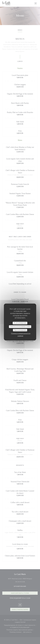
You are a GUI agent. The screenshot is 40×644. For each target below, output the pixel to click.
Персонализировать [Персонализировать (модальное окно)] (20, 330)
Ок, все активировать (20, 323)
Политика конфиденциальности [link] (21, 334)
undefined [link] (20, 336)
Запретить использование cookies (20, 327)
